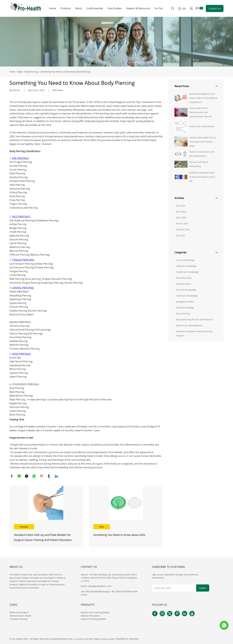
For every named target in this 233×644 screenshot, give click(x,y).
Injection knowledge (186, 266)
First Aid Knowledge (186, 290)
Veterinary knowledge (187, 296)
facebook (12, 476)
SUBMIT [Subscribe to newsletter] (203, 588)
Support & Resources (138, 8)
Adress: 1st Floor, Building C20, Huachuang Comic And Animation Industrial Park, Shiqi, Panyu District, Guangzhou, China (109, 578)
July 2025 (181, 206)
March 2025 (182, 224)
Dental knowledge (185, 308)
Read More (46, 516)
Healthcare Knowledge (187, 272)
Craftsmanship (95, 8)
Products (66, 8)
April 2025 (181, 218)
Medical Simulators (19, 612)
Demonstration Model (20, 616)
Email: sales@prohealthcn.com (96, 586)
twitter (27, 476)
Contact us (215, 8)
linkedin (56, 476)
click (116, 42)
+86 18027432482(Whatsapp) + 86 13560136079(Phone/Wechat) (109, 593)
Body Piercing (31, 72)
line (19, 476)
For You (159, 8)
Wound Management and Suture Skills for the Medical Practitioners (203, 98)
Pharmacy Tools (184, 278)
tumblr (49, 476)
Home (53, 8)
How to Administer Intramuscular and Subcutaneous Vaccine (201, 112)
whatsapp (34, 476)
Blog (20, 72)
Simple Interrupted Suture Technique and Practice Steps (202, 142)
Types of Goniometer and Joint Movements (202, 154)
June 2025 (181, 212)
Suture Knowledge (185, 260)
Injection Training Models (93, 619)
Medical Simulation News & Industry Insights (194, 333)
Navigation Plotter (185, 302)
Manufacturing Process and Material (194, 319)
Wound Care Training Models (95, 612)
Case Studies (115, 8)
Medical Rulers (184, 284)
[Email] (174, 588)
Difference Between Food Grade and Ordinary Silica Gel (202, 177)
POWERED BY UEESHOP (127, 639)
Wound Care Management (189, 325)
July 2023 (181, 235)
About (79, 8)
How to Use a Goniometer (202, 126)
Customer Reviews (19, 619)
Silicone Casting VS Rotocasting (199, 164)
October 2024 (183, 229)
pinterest (41, 476)
